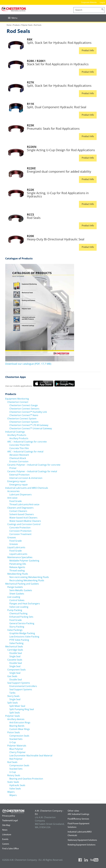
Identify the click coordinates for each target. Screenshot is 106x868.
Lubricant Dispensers (20, 494)
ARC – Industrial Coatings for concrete (27, 442)
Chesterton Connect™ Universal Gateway (31, 428)
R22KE (31, 168)
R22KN (32, 147)
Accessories (13, 491)
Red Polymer (16, 759)
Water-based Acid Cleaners (23, 517)
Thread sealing (17, 570)
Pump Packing (15, 610)
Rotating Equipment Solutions (82, 845)
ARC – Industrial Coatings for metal (25, 451)
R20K (31, 236)
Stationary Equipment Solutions (82, 840)
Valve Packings (15, 630)
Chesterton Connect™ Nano (24, 415)
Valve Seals (15, 788)
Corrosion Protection (20, 531)
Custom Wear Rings (20, 729)
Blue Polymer (16, 749)
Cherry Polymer (18, 752)
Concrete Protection (20, 527)
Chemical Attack (18, 458)
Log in (102, 3)
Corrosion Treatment (20, 534)
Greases (12, 537)
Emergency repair (17, 481)
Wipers (11, 792)
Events (5, 839)
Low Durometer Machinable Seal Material (31, 755)
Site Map (6, 825)
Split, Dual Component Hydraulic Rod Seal (57, 107)
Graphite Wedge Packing (22, 633)
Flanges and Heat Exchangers (25, 603)
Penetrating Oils (18, 564)
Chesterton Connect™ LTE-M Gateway (29, 425)
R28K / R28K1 (36, 61)
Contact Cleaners (18, 511)
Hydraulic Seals (17, 785)
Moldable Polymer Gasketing (24, 560)
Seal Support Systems (19, 683)
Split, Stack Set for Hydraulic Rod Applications (59, 43)
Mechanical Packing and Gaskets (22, 584)
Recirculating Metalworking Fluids (27, 580)
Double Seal (16, 653)
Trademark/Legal (10, 821)
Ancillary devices (16, 719)
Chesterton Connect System (22, 418)
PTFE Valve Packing (19, 640)
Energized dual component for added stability (59, 171)
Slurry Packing (17, 627)
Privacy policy (9, 816)
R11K (31, 104)
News (5, 830)
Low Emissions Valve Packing (24, 636)
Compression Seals (19, 736)
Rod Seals (34, 218)
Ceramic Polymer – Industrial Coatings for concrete (34, 465)
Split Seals (13, 703)
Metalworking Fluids (18, 574)
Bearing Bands (17, 726)
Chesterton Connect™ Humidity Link (28, 412)
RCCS (31, 214)
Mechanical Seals (14, 646)
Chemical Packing (18, 613)
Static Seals (13, 782)
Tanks (12, 693)
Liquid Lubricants (16, 547)
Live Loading (14, 597)
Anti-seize (12, 498)
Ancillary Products (17, 435)
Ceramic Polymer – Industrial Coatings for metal (32, 471)
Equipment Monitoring (17, 399)
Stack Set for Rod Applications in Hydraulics (58, 64)
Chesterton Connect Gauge (24, 405)
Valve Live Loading (19, 607)
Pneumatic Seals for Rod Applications (53, 128)
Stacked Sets (16, 739)
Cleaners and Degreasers (20, 508)
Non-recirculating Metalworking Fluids (29, 577)
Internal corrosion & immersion (26, 478)
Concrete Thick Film (20, 445)
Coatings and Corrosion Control (24, 524)
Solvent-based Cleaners (22, 514)
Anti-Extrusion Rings (20, 722)
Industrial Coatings (15, 432)
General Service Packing (22, 623)
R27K (31, 82)
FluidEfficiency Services (78, 819)
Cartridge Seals (15, 650)
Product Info (88, 51)
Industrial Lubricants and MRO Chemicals (27, 488)
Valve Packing (16, 643)
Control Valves (17, 600)
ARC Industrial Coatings (78, 814)
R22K (31, 190)
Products (16, 25)
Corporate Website (89, 3)
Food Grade (16, 501)
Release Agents (17, 567)
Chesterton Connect (18, 402)
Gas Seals (12, 676)
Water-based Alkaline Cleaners (25, 521)
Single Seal (15, 656)
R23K (31, 125)
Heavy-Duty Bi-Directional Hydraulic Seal (56, 239)
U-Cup (13, 742)
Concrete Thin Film (19, 448)
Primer (13, 468)
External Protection (19, 475)
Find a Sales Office (10, 849)
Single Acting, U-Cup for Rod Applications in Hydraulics (58, 195)
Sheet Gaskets (17, 593)
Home (9, 25)
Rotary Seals (14, 775)
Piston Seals (14, 732)
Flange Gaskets (15, 587)
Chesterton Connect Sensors (24, 408)
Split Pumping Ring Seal (22, 709)
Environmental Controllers (23, 686)
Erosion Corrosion (19, 461)
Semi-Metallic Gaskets (21, 590)
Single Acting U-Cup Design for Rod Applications (61, 150)
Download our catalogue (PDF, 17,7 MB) (28, 364)
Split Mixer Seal (17, 706)
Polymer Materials (17, 745)
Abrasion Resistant (19, 455)
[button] (13, 18)
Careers (6, 844)
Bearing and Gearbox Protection (26, 779)
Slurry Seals (13, 696)
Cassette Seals (15, 660)
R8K (30, 39)
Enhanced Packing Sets (21, 617)
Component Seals (16, 669)
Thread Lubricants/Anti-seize (24, 504)
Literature (7, 835)
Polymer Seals (27, 25)
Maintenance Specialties (20, 557)
